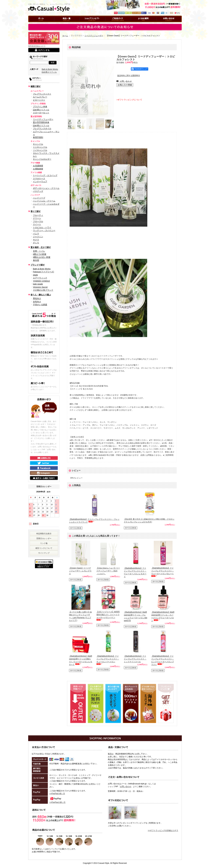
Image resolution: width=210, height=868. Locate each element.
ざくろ (36, 243)
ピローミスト (39, 100)
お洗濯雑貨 (38, 166)
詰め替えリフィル (49, 72)
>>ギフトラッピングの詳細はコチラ (163, 830)
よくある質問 (136, 24)
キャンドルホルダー (42, 159)
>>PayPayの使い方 (57, 802)
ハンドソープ (39, 198)
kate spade (38, 284)
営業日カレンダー (44, 538)
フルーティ (38, 215)
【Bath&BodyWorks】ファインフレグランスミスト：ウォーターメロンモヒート (163, 571)
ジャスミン (38, 237)
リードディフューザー (43, 119)
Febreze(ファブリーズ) (43, 272)
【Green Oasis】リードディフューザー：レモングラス (80, 571)
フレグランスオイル (42, 128)
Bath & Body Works (50, 69)
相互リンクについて (44, 548)
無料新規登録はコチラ (37, 46)
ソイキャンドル (40, 150)
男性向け (37, 298)
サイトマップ (44, 553)
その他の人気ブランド (43, 290)
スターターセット (41, 113)
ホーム (31, 24)
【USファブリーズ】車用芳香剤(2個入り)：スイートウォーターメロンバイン (108, 615)
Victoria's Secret (40, 287)
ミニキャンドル (40, 147)
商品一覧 (58, 24)
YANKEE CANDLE (41, 281)
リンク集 (44, 543)
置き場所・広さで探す (41, 247)
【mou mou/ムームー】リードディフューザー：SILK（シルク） (108, 571)
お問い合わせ (162, 24)
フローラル (38, 221)
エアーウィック (40, 278)
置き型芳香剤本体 (41, 122)
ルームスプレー (40, 97)
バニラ (36, 234)
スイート (37, 224)
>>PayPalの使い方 (57, 794)
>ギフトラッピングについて (129, 100)
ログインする (44, 50)
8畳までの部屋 (40, 254)
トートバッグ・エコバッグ (45, 175)
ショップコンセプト (88, 24)
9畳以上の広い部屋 (42, 257)
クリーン (37, 218)
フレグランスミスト (42, 94)
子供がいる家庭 (40, 305)
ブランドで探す (38, 265)
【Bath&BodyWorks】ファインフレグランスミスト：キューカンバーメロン (108, 659)
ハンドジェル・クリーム (44, 201)
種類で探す (36, 86)
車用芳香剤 (38, 137)
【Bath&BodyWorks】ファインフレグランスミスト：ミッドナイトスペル (135, 659)
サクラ (36, 240)
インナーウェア (40, 181)
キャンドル (38, 144)
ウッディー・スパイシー (44, 230)
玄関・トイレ (39, 251)
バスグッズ (38, 191)
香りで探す (36, 211)
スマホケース (39, 179)
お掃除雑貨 (38, 169)
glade (35, 275)
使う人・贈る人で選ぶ (41, 295)
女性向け (37, 302)
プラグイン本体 (40, 107)
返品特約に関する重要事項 (129, 76)
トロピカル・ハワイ (42, 227)
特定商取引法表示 (44, 534)
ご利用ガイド (111, 24)
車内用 (36, 260)
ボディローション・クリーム (46, 188)
